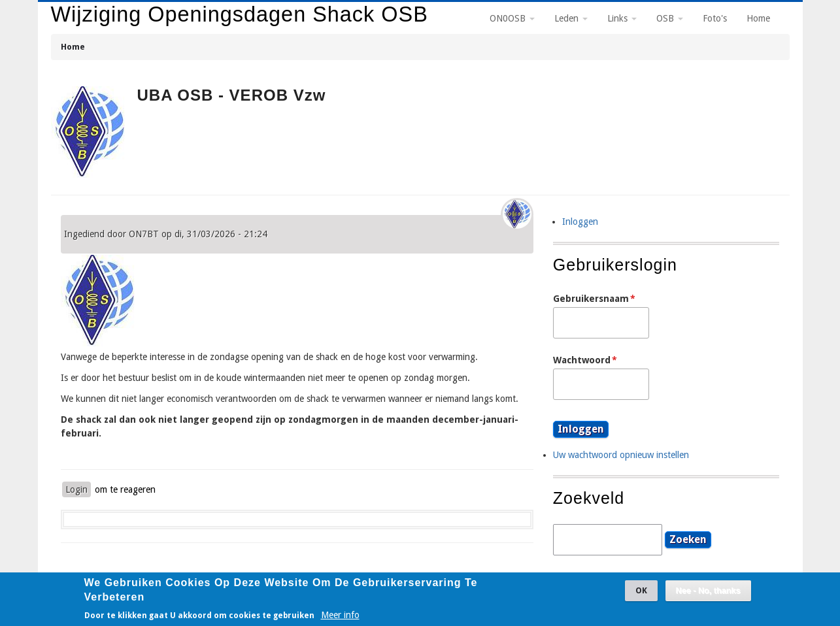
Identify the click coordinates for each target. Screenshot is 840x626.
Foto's (715, 18)
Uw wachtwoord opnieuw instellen (621, 455)
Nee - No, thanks (708, 595)
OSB (670, 18)
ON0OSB (512, 18)
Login (76, 489)
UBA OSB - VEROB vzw (232, 95)
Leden (571, 18)
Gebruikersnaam (591, 299)
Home (73, 47)
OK (641, 595)
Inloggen (580, 222)
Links (622, 18)
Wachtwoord (582, 360)
